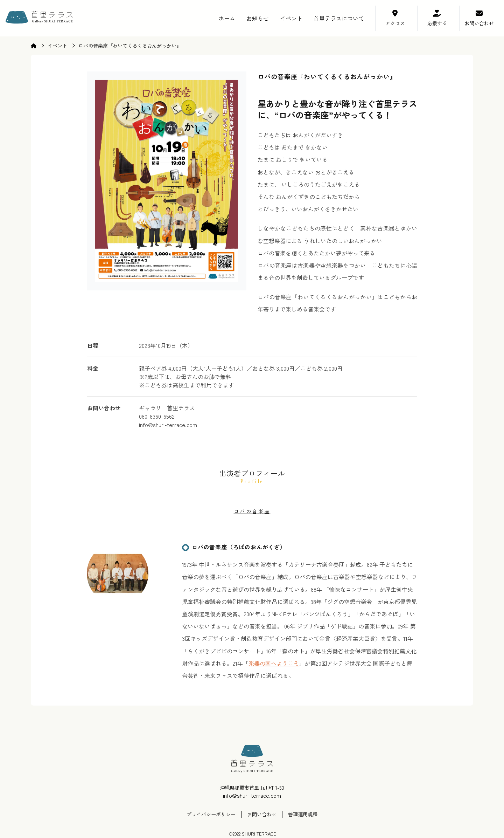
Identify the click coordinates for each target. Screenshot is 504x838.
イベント (291, 18)
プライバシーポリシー (211, 814)
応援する (437, 23)
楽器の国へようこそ (274, 663)
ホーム (227, 18)
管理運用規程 (303, 814)
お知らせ (258, 18)
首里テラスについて (339, 18)
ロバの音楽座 (252, 511)
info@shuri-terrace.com (252, 795)
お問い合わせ (479, 23)
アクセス (395, 23)
